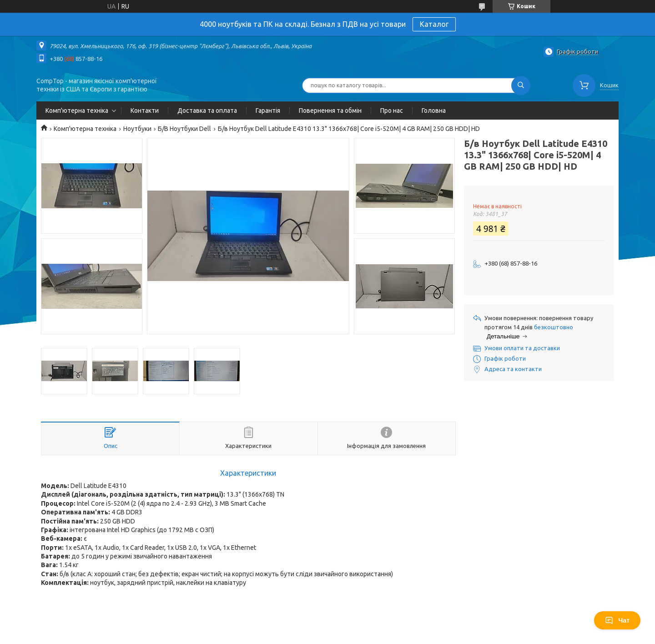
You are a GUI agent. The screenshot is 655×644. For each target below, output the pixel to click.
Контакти (145, 111)
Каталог (434, 24)
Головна (434, 111)
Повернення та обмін (330, 111)
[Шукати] (521, 86)
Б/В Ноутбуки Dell (184, 129)
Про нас (392, 111)
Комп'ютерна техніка (77, 111)
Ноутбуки (137, 129)
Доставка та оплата (207, 111)
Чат (617, 620)
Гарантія (268, 111)
